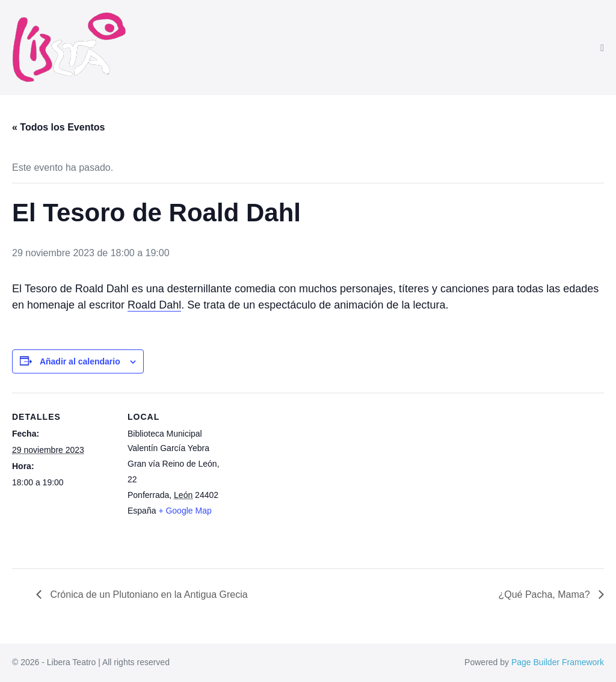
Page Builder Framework (558, 662)
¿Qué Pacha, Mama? (545, 594)
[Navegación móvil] (602, 48)
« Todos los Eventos (58, 127)
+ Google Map (185, 511)
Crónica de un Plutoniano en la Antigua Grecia (148, 594)
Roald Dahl (154, 305)
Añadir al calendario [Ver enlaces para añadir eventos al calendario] (80, 361)
